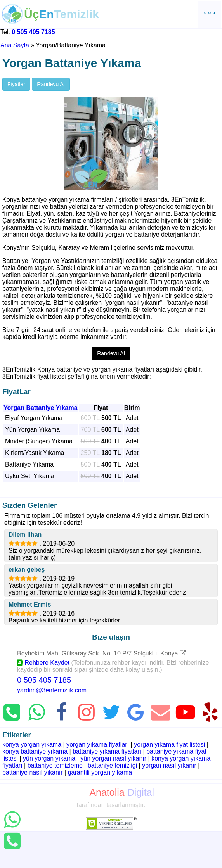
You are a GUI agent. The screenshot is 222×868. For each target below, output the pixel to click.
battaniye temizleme (55, 765)
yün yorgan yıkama (49, 758)
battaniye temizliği (112, 765)
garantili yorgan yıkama (100, 772)
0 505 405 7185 (33, 32)
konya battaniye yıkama (35, 751)
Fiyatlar (16, 84)
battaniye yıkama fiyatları (107, 751)
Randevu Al (51, 84)
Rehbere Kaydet (43, 663)
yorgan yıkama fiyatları (98, 744)
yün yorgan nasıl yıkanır (113, 758)
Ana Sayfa (15, 45)
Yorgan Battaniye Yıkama (41, 408)
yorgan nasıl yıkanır (169, 765)
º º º (210, 14)
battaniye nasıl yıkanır (33, 772)
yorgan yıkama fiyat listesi (169, 744)
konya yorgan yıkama (32, 744)
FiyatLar (16, 392)
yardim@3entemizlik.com (52, 690)
